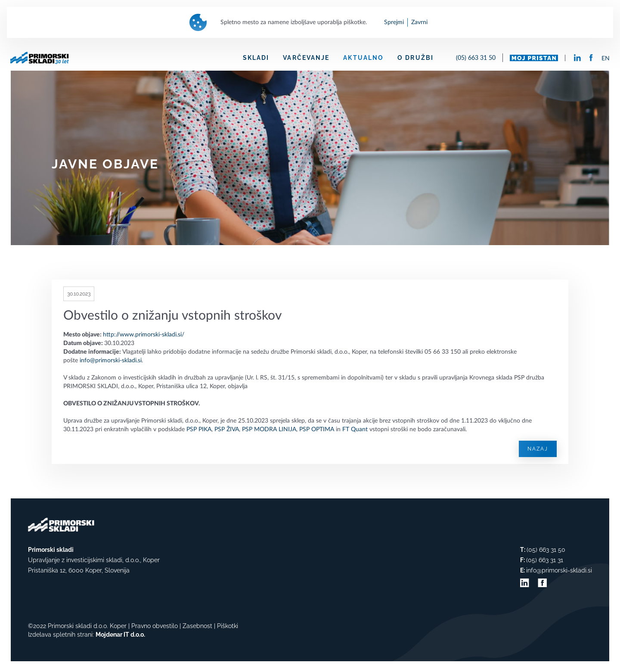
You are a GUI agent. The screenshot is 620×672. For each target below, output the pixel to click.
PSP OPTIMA (317, 429)
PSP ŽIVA (227, 429)
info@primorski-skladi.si (111, 361)
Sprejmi (394, 22)
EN (606, 59)
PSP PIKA (199, 429)
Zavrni (419, 22)
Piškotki (228, 626)
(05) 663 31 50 (476, 58)
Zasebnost (197, 626)
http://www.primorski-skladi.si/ (144, 335)
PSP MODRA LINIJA (269, 429)
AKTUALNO (363, 58)
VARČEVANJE (306, 58)
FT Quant (355, 429)
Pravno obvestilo (155, 626)
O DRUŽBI (415, 58)
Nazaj (538, 449)
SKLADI (256, 58)
